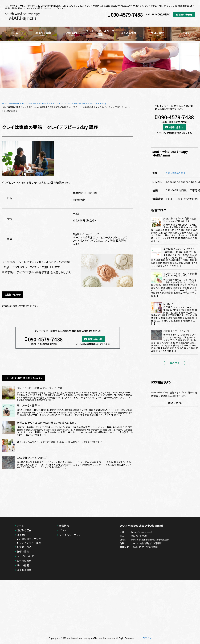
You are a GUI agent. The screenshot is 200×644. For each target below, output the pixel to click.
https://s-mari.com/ (142, 532)
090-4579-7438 (127, 15)
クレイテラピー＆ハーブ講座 (100, 34)
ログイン (147, 638)
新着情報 (64, 526)
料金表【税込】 (25, 547)
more (174, 363)
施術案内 (71, 34)
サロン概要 (157, 34)
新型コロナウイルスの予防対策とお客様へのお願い (47, 423)
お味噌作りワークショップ (32, 458)
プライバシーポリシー (71, 535)
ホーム (14, 34)
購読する (173, 403)
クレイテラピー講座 (30, 543)
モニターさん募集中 (29, 405)
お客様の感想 (24, 561)
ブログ (186, 34)
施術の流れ (23, 551)
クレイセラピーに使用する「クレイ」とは (40, 388)
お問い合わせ (185, 15)
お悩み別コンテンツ (30, 539)
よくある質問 (129, 34)
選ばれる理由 (43, 34)
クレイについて (25, 556)
